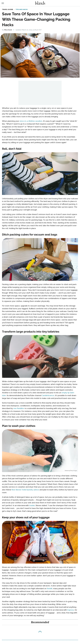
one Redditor (19, 408)
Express (71, 610)
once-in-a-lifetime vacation (31, 121)
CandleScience (48, 395)
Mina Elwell (8, 30)
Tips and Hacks (22, 9)
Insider (32, 505)
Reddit (50, 589)
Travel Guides (8, 9)
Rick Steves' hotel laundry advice (25, 490)
